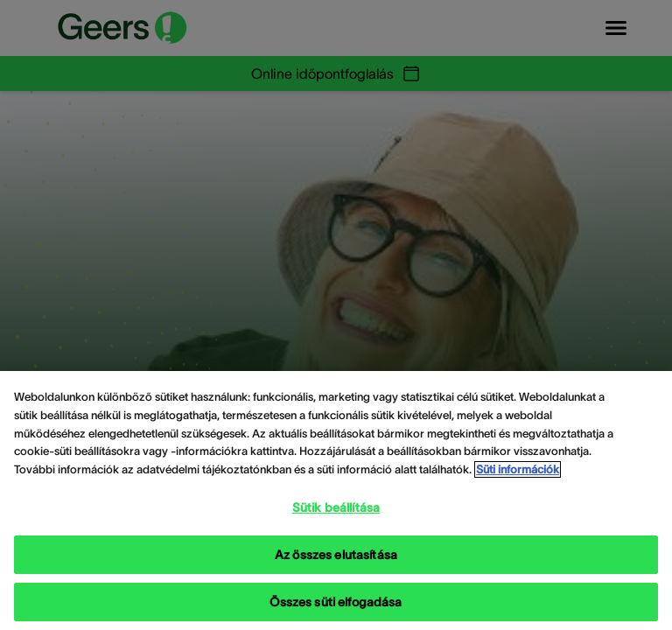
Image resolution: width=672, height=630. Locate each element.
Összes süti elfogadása (336, 602)
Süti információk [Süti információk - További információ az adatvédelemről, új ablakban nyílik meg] (518, 469)
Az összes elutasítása (336, 555)
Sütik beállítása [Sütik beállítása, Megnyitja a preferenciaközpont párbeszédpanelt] (336, 507)
